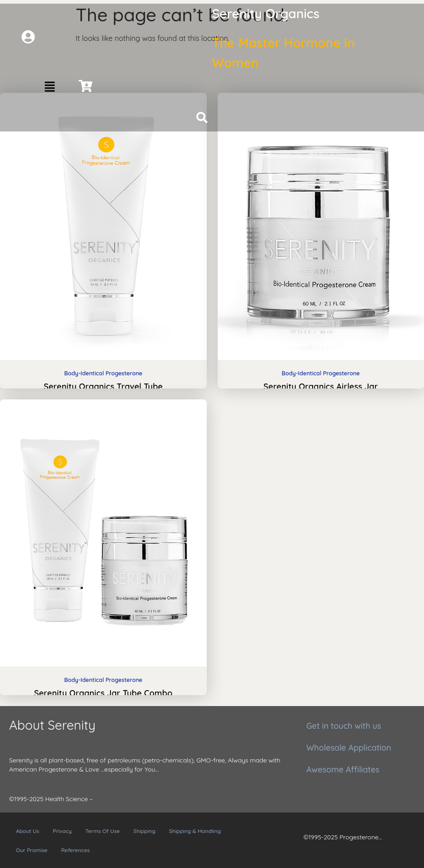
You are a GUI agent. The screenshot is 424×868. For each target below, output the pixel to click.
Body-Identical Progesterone (103, 373)
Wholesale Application (349, 748)
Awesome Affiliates (343, 770)
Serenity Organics (266, 13)
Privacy (62, 831)
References (75, 850)
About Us (27, 831)
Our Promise (32, 850)
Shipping (145, 831)
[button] (50, 87)
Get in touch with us (344, 726)
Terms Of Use (103, 831)
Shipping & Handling (195, 831)
